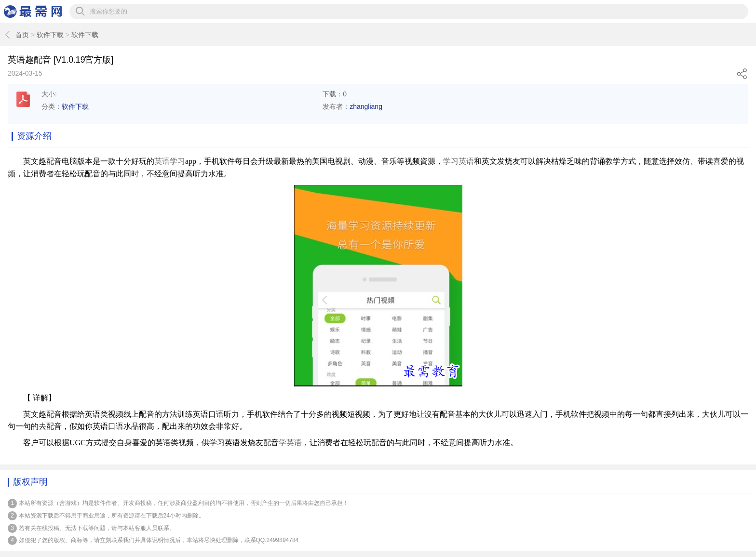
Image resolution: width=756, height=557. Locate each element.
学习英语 (459, 161)
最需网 (33, 12)
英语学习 (170, 161)
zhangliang (366, 106)
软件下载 (50, 35)
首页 (22, 35)
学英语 (290, 443)
